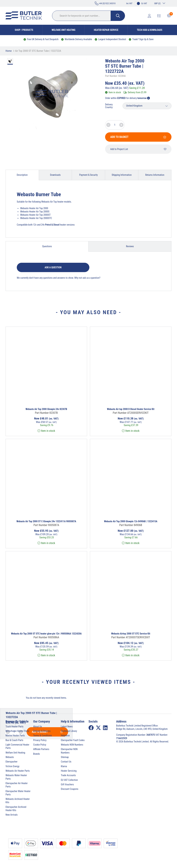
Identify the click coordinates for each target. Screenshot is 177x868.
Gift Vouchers (67, 784)
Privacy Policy (40, 740)
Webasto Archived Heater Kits (18, 801)
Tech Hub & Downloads (150, 30)
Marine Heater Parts (15, 735)
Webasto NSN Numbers (72, 745)
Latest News (67, 727)
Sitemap (65, 757)
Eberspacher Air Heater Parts (17, 785)
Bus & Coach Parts (14, 740)
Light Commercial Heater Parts (17, 746)
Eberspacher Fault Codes (73, 740)
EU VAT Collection (69, 780)
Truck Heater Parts (14, 727)
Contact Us (66, 762)
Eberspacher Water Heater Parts (18, 793)
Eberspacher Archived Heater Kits (16, 809)
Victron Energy (12, 766)
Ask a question (53, 267)
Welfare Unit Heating (64, 30)
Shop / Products (24, 30)
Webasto (10, 757)
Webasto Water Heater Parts (16, 777)
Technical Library (69, 731)
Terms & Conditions (43, 735)
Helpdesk (65, 735)
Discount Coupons (70, 789)
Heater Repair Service (106, 30)
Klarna (64, 766)
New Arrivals (12, 815)
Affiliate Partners (41, 749)
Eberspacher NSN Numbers (69, 751)
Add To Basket (138, 137)
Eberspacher (11, 762)
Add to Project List (138, 149)
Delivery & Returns (42, 731)
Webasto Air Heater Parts (18, 771)
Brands (36, 754)
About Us (38, 727)
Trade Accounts (68, 775)
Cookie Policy (40, 745)
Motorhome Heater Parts (17, 731)
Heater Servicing (69, 771)
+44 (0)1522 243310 (105, 3)
